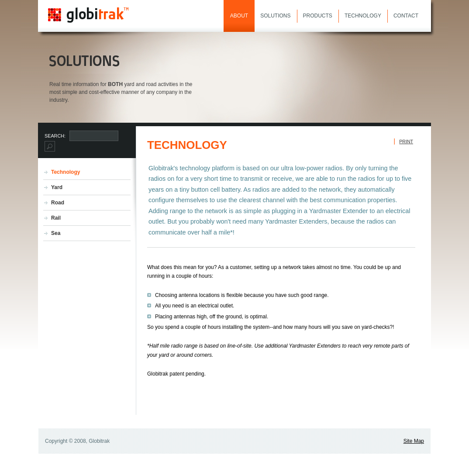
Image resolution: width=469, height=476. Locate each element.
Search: (56, 136)
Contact (406, 16)
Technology (363, 16)
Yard (57, 187)
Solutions (275, 16)
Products (318, 16)
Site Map (414, 441)
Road (58, 203)
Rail (56, 218)
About (239, 16)
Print (406, 141)
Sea (56, 233)
